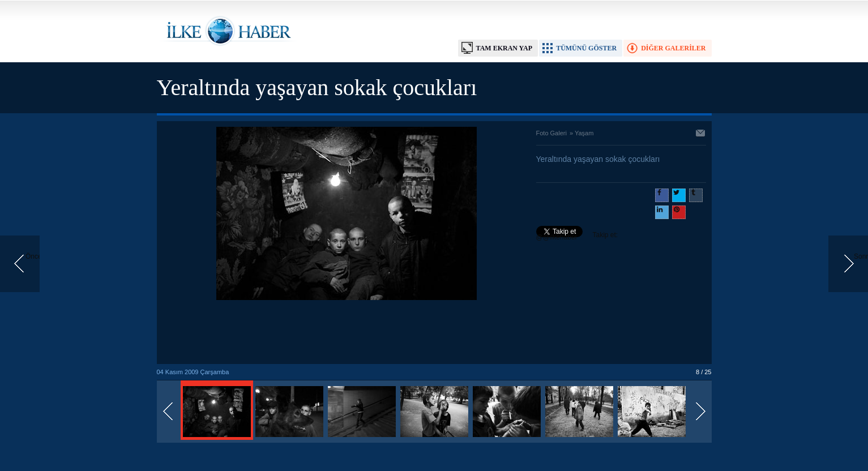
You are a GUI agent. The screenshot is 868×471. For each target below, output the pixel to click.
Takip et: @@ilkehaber (577, 236)
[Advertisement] (347, 333)
